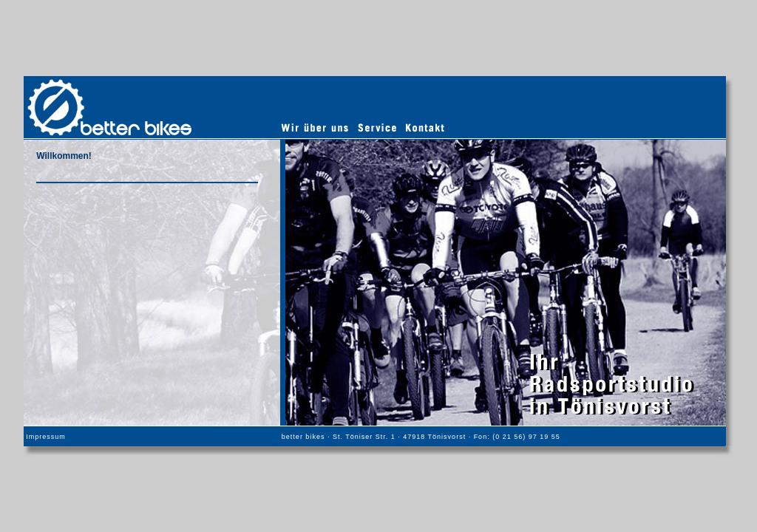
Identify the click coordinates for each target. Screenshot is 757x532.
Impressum (46, 437)
